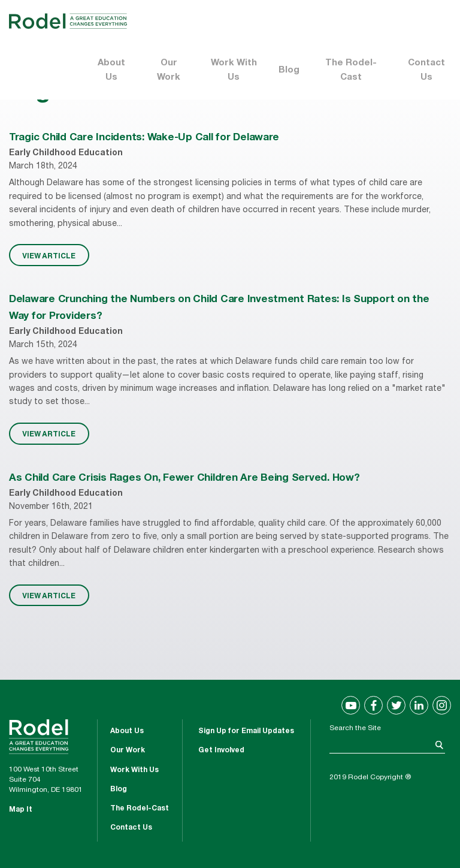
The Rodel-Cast (351, 70)
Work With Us (234, 70)
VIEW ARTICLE (49, 255)
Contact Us (426, 70)
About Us (111, 70)
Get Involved (221, 751)
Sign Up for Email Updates (246, 731)
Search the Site (355, 728)
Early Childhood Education (66, 153)
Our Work (169, 70)
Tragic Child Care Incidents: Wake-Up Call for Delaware (144, 138)
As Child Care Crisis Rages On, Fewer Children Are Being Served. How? (184, 479)
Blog (289, 70)
